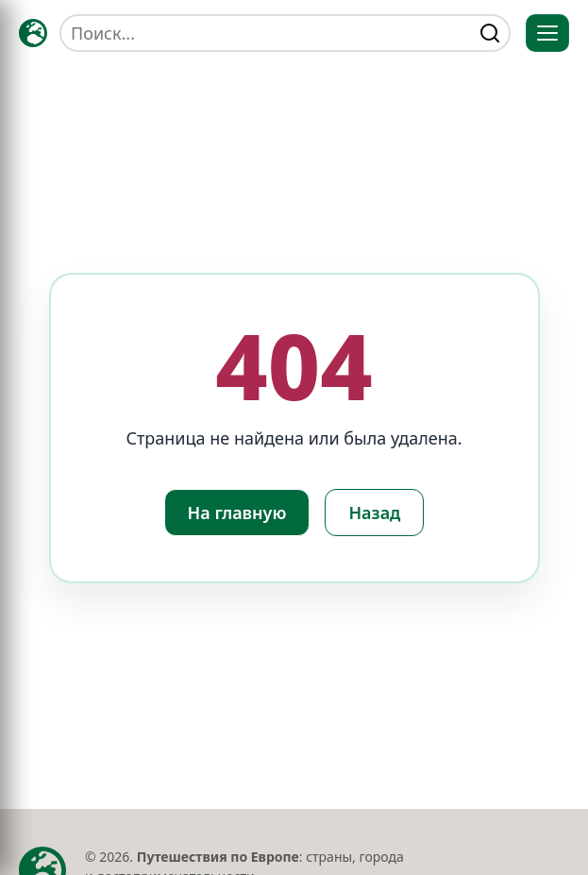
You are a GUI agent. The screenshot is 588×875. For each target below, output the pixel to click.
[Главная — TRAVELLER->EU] (33, 33)
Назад (374, 513)
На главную (237, 513)
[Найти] (490, 33)
